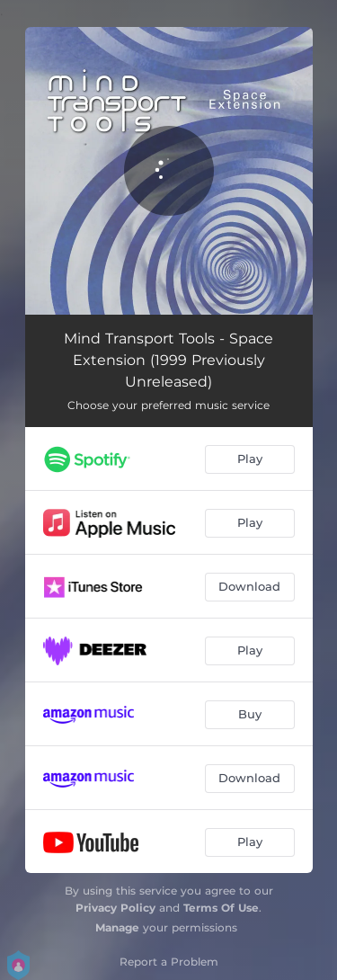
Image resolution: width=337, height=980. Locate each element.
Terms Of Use (221, 908)
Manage (117, 927)
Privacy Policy (115, 908)
